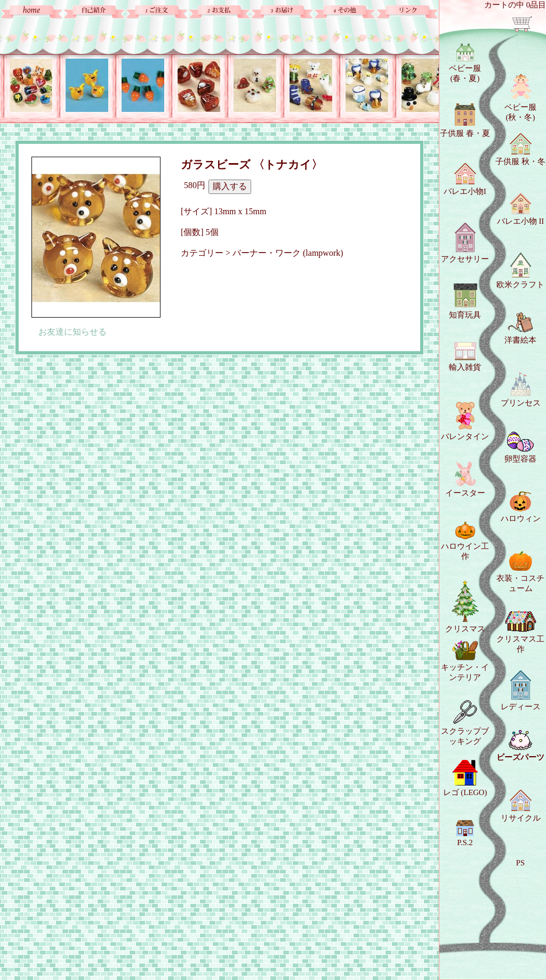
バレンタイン (465, 421)
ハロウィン (521, 507)
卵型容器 (520, 447)
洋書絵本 (520, 328)
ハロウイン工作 (465, 541)
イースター (465, 479)
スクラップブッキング (465, 723)
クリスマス (465, 607)
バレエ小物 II (520, 209)
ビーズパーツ (520, 746)
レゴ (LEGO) (465, 778)
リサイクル (521, 806)
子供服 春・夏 (465, 120)
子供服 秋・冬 (520, 149)
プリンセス (521, 390)
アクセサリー (465, 243)
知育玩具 (465, 301)
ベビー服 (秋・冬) (520, 98)
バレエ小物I (465, 179)
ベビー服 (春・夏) (465, 63)
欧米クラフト (520, 271)
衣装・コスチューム (520, 572)
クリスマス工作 (520, 632)
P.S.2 (465, 833)
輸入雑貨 (465, 357)
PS (520, 863)
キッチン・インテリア (465, 661)
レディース (521, 691)
